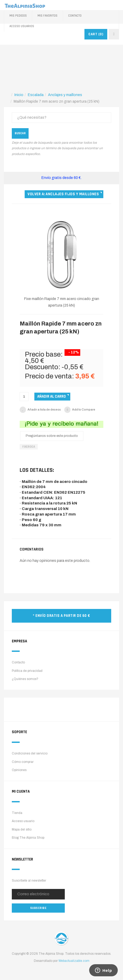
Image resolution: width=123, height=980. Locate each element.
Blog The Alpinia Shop (28, 838)
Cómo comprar (23, 762)
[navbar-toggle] (114, 34)
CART (96, 34)
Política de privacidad (27, 671)
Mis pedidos (18, 16)
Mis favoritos (47, 16)
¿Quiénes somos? (25, 679)
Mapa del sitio (22, 829)
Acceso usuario (23, 821)
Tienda (17, 813)
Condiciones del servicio (30, 753)
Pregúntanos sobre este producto (52, 436)
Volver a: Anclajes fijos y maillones (63, 194)
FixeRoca (29, 447)
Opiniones (19, 770)
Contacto (75, 16)
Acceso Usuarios (22, 26)
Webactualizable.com (74, 961)
